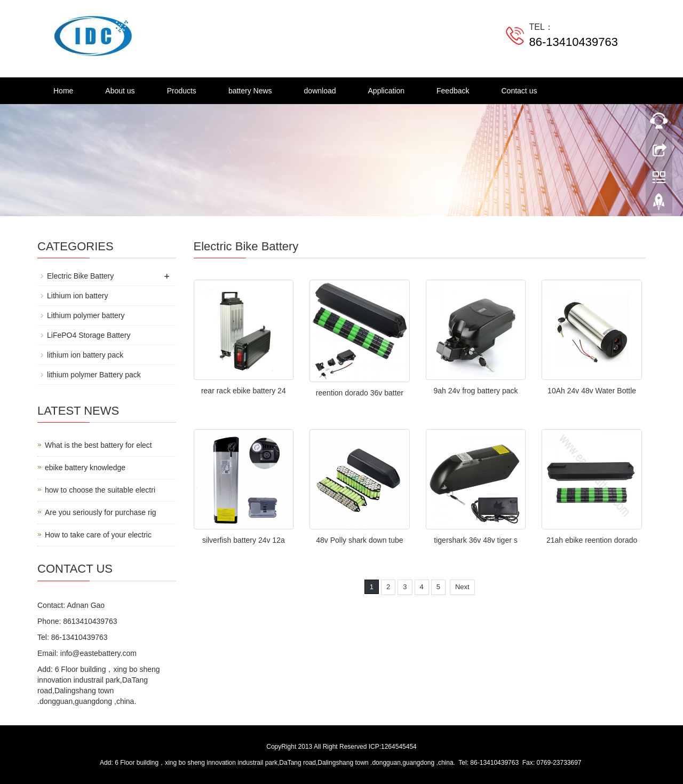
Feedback (453, 91)
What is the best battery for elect (98, 445)
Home (63, 91)
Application (387, 91)
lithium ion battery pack (85, 355)
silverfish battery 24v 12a (244, 540)
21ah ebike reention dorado (592, 540)
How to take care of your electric (98, 535)
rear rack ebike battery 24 (244, 391)
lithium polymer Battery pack (94, 375)
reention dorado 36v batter (360, 393)
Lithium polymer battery (86, 315)
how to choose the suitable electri (100, 490)
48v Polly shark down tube (359, 540)
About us (120, 91)
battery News (250, 91)
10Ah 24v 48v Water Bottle (592, 391)
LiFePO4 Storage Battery (89, 335)
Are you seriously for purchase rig (101, 512)
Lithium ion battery (77, 296)
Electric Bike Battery (80, 276)
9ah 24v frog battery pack (476, 391)
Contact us (519, 91)
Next (462, 587)
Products (182, 91)
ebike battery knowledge (85, 468)
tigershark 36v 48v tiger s (475, 540)
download (320, 91)
